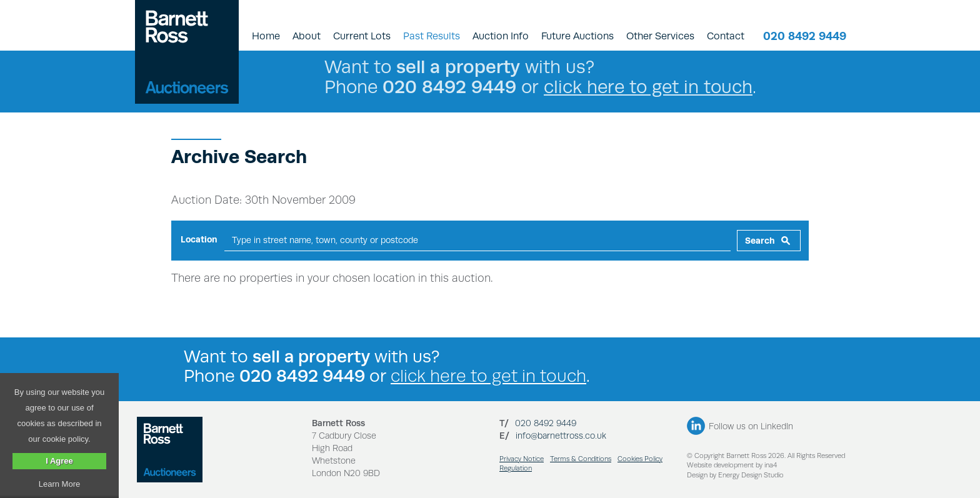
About (307, 36)
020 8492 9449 (805, 36)
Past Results (432, 36)
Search (760, 241)
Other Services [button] (660, 36)
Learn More (59, 484)
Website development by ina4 (732, 465)
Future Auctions (577, 36)
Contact (726, 36)
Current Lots (362, 36)
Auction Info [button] (501, 36)
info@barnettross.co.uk (561, 436)
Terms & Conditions (581, 459)
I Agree (59, 461)
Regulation (516, 468)
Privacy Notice (522, 459)
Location (199, 239)
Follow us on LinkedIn (751, 426)
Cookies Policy (640, 459)
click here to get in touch (648, 87)
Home (266, 36)
